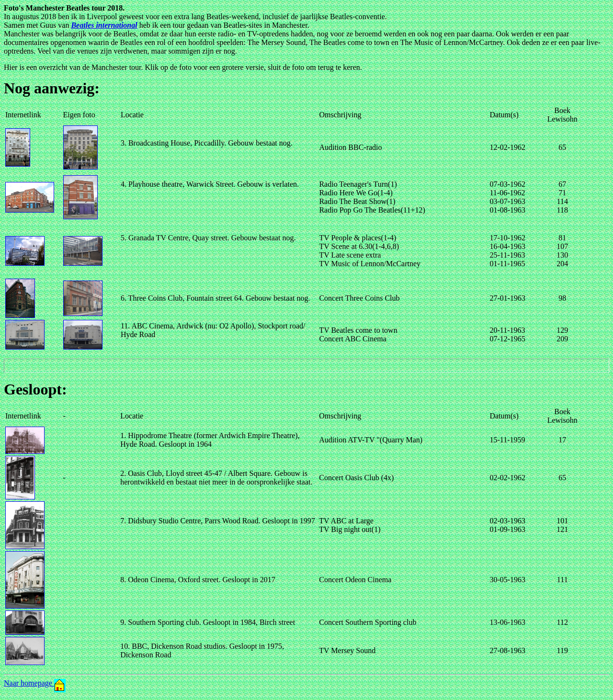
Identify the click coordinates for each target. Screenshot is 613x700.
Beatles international (104, 25)
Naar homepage (35, 683)
